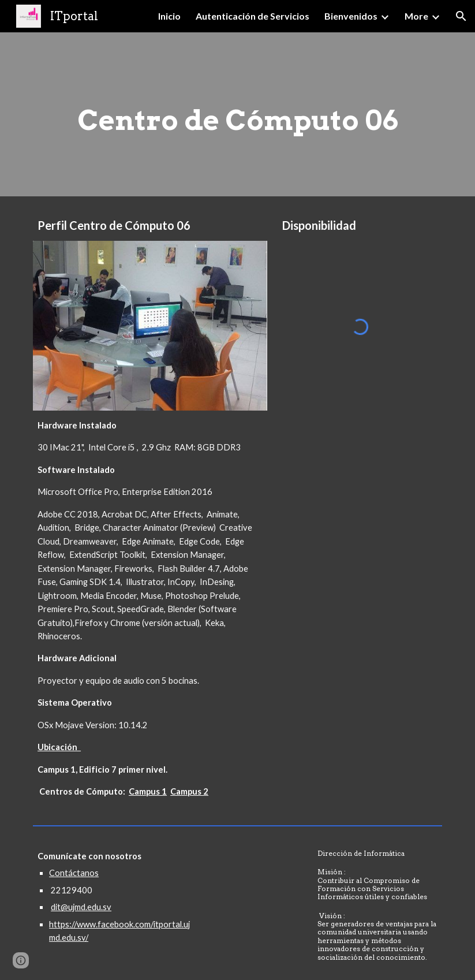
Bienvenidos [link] (351, 16)
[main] (238, 114)
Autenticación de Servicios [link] (253, 16)
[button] (461, 16)
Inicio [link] (169, 16)
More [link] (416, 16)
